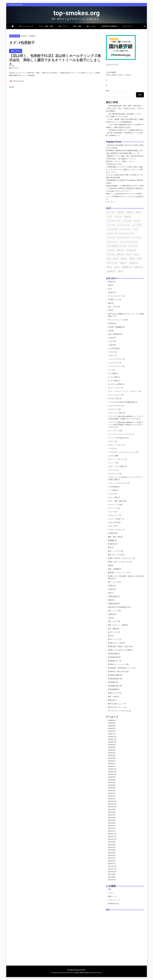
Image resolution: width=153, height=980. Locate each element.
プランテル (112, 470)
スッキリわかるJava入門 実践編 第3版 (122, 402)
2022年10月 (112, 839)
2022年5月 (112, 853)
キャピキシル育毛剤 (115, 384)
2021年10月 (112, 872)
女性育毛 (111, 544)
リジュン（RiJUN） (115, 519)
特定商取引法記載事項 (109, 26)
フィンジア (112, 463)
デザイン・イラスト (115, 445)
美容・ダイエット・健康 (117, 625)
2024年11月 (112, 772)
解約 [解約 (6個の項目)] (117, 267)
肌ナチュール (113, 632)
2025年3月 (112, 761)
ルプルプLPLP (113, 522)
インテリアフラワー (115, 359)
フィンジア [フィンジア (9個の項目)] (136, 238)
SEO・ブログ (113, 307)
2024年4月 (112, 791)
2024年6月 (112, 785)
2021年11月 (112, 869)
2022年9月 (112, 842)
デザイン (111, 441)
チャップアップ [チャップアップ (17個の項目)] (123, 225)
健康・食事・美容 (114, 537)
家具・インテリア (114, 551)
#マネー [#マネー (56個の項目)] (111, 212)
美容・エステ (113, 621)
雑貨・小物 (112, 697)
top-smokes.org (77, 13)
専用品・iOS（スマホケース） (119, 562)
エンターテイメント (115, 366)
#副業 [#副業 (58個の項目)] (121, 212)
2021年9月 (112, 874)
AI (109, 289)
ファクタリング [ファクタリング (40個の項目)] (123, 238)
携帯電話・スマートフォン (117, 573)
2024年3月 (112, 793)
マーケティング (113, 505)
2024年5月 (112, 788)
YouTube (111, 323)
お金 (110, 331)
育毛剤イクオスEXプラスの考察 (119, 650)
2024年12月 (112, 769)
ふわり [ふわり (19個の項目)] (118, 217)
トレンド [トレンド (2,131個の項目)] (137, 225)
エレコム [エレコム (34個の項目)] (127, 221)
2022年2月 (112, 861)
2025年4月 (112, 758)
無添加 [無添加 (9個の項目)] (124, 259)
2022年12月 (112, 834)
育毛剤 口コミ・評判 (115, 643)
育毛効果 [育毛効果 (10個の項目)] (133, 263)
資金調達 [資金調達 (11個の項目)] (111, 271)
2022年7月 (112, 847)
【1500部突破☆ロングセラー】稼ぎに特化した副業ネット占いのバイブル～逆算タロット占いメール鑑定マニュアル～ (124, 170)
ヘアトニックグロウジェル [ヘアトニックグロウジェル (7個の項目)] (129, 242)
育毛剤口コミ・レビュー (117, 664)
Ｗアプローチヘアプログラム (118, 711)
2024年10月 (112, 774)
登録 (110, 889)
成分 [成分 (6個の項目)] (136, 255)
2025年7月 (112, 750)
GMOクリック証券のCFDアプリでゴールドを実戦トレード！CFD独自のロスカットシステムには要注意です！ (125, 196)
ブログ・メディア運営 (116, 466)
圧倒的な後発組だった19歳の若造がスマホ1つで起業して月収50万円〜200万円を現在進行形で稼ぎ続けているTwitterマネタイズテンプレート (125, 188)
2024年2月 (112, 796)
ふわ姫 (110, 345)
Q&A (109, 303)
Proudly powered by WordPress (62, 973)
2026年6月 (112, 720)
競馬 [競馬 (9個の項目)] (140, 259)
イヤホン (111, 356)
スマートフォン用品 (115, 413)
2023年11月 (112, 804)
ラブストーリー (113, 515)
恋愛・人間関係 (113, 569)
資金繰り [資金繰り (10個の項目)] (138, 267)
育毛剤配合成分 (113, 686)
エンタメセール (113, 363)
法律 (110, 593)
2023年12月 (112, 801)
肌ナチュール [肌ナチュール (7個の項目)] (112, 263)
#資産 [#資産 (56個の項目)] (130, 212)
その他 (110, 338)
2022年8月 (112, 845)
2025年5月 (112, 756)
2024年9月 (112, 777)
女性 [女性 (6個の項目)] (129, 255)
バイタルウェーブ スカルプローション (122, 452)
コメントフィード (114, 900)
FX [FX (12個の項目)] (109, 217)
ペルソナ (111, 494)
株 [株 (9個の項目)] (109, 259)
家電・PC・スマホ (115, 555)
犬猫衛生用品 (113, 604)
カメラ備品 (112, 373)
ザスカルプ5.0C (113, 399)
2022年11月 (112, 837)
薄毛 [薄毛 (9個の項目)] (110, 267)
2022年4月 (112, 855)
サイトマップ (127, 26)
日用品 (110, 586)
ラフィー (111, 512)
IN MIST (111, 292)
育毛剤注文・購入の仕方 (117, 671)
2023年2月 (112, 828)
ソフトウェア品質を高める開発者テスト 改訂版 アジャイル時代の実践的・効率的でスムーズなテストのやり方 (126, 425)
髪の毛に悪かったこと (116, 704)
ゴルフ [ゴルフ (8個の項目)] (137, 221)
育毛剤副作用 (113, 657)
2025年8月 (112, 747)
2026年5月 (112, 723)
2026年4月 (112, 726)
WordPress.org (113, 904)
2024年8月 (112, 780)
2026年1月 (112, 734)
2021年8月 (112, 877)
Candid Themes (96, 973)
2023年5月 (112, 820)
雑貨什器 (111, 700)
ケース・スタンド (114, 395)
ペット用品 (112, 490)
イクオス (111, 352)
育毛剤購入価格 (113, 675)
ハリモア (111, 449)
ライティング (113, 508)
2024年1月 (112, 799)
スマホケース (113, 409)
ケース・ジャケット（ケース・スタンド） (123, 391)
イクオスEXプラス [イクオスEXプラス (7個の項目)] (114, 221)
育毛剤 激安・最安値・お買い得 (119, 646)
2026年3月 (112, 729)
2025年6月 (112, 753)
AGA (109, 285)
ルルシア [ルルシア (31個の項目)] (133, 246)
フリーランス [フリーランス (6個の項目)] (112, 242)
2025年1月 (112, 766)
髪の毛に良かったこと (116, 707)
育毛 (110, 636)
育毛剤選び (112, 682)
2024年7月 (112, 783)
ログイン (111, 893)
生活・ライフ (63, 26)
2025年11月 (112, 739)
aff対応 (111, 282)
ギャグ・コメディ (114, 388)
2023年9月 (112, 810)
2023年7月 (112, 815)
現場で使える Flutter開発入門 (118, 607)
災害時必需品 (113, 596)
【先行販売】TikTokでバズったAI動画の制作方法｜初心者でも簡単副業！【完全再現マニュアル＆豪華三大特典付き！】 (124, 133)
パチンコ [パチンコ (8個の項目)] (111, 238)
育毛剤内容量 (113, 654)
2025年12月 (112, 737)
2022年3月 (112, 858)
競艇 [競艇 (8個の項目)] (132, 259)
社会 (110, 618)
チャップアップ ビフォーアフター (120, 434)
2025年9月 (112, 745)
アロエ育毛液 (113, 348)
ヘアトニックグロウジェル (117, 483)
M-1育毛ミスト (113, 300)
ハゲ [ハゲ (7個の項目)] (135, 229)
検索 (108, 91)
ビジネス (111, 456)
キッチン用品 (113, 377)
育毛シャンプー (113, 639)
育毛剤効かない (113, 661)
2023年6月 (112, 818)
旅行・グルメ (91, 26)
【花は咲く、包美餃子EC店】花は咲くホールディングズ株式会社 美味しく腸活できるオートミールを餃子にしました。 (55, 60)
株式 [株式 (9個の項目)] (116, 259)
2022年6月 (112, 850)
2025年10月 (112, 742)
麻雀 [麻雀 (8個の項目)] (120, 271)
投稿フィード (113, 896)
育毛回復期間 (113, 689)
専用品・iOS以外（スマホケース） (120, 558)
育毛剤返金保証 (113, 679)
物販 (110, 600)
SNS (109, 310)
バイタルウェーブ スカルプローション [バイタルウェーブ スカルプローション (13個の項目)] (120, 233)
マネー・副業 (113, 497)
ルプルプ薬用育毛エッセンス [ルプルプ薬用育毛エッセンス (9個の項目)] (117, 246)
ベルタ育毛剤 (113, 487)
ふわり (110, 341)
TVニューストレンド (26, 26)
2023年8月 (112, 812)
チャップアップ (113, 431)
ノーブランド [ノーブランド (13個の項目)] (125, 229)
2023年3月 (112, 826)
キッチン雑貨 (113, 381)
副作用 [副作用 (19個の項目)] (121, 250)
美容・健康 (77, 26)
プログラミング (113, 474)
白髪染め (111, 614)
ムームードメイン (112, 64)
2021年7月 (112, 880)
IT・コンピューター (115, 296)
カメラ (110, 370)
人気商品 (111, 533)
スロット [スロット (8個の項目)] (111, 225)
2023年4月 (112, 823)
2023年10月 (112, 807)
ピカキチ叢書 (111, 72)
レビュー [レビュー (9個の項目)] (111, 250)
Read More (12, 87)
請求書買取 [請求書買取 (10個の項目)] (127, 267)
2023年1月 (112, 831)
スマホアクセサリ (114, 406)
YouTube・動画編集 (115, 327)
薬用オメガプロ (113, 693)
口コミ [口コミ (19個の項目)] (111, 255)
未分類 (110, 589)
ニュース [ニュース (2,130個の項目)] (112, 229)
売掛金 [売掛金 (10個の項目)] (120, 255)
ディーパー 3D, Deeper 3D (117, 438)
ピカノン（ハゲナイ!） (116, 459)
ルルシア (111, 526)
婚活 (110, 548)
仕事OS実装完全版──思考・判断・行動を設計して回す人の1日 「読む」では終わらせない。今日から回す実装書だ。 (125, 108)
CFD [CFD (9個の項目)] (138, 212)
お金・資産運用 (113, 334)
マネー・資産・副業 (46, 26)
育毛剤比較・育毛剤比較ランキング (121, 668)
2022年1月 (112, 864)
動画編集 (111, 540)
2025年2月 (112, 764)
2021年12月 (112, 866)
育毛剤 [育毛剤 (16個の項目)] (123, 263)
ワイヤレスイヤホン (115, 530)
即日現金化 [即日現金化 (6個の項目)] (131, 250)
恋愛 (110, 565)
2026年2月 (112, 731)
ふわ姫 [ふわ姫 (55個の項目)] (127, 217)
